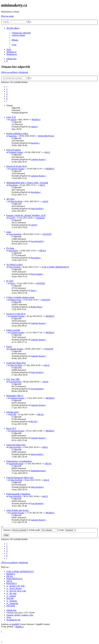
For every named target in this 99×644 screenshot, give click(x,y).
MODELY (36, 120)
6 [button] (7, 99)
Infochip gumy (13, 412)
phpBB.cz (20, 627)
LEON (12, 218)
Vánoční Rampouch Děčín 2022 (20, 478)
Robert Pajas (16, 300)
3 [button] (7, 91)
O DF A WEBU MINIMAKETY (56, 267)
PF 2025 (10, 281)
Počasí (9, 347)
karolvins (13, 136)
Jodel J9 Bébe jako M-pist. (18, 510)
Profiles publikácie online (17, 134)
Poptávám (40, 218)
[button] (7, 101)
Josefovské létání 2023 (16, 445)
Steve (13, 283)
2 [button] (7, 89)
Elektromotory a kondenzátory (19, 461)
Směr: (68, 530)
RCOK (13, 414)
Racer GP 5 (11, 428)
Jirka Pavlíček (16, 201)
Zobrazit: (16, 530)
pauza (9, 232)
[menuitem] (21, 33)
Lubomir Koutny (16, 152)
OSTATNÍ (47, 234)
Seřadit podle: (44, 530)
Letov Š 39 (11, 117)
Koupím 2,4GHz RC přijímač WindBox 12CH (26, 215)
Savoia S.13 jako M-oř (16, 314)
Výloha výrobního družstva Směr (20, 297)
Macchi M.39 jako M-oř (17, 166)
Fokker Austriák (13, 330)
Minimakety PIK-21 (15, 396)
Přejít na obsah (7, 16)
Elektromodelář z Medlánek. (18, 494)
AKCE (47, 152)
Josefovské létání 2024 (16, 363)
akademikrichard (16, 464)
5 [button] (7, 96)
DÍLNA (43, 251)
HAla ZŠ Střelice (14, 150)
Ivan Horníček (15, 234)
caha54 (13, 120)
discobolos (13, 185)
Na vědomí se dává (14, 265)
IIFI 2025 (10, 199)
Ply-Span (10, 248)
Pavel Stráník (15, 267)
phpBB (15, 624)
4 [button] (7, 94)
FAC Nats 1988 (13, 379)
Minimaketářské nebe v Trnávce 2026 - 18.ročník (27, 183)
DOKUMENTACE (46, 136)
